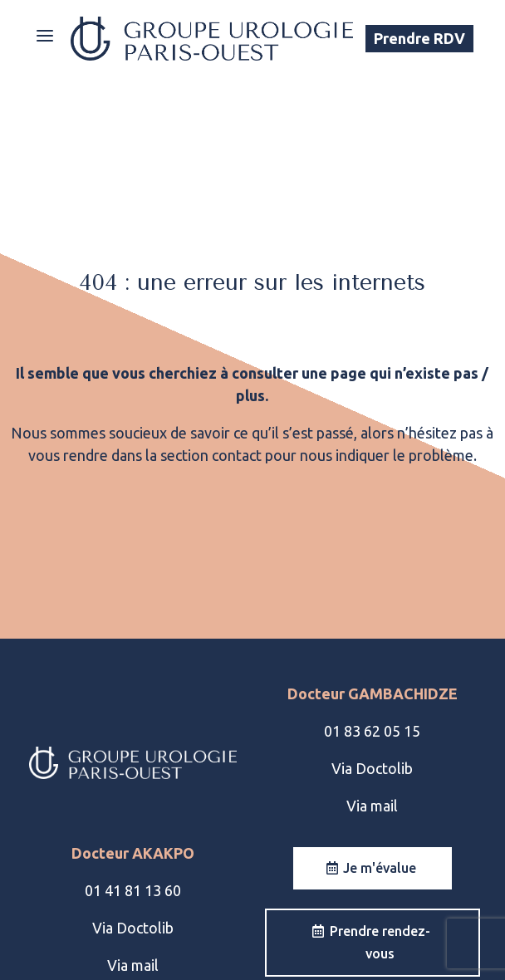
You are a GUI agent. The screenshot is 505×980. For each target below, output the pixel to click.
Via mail (372, 806)
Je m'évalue (380, 868)
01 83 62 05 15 (372, 731)
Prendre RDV (419, 38)
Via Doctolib (372, 768)
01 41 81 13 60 (133, 890)
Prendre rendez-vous (380, 942)
